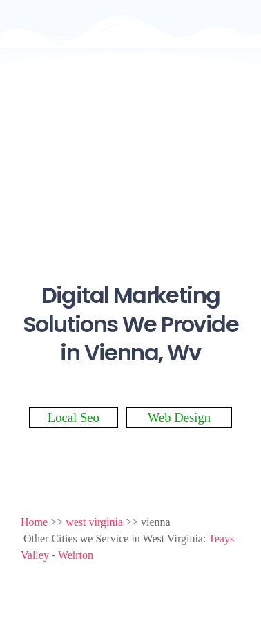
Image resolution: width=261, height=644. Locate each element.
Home (34, 522)
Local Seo (74, 417)
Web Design (179, 417)
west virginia (94, 522)
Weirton (76, 555)
